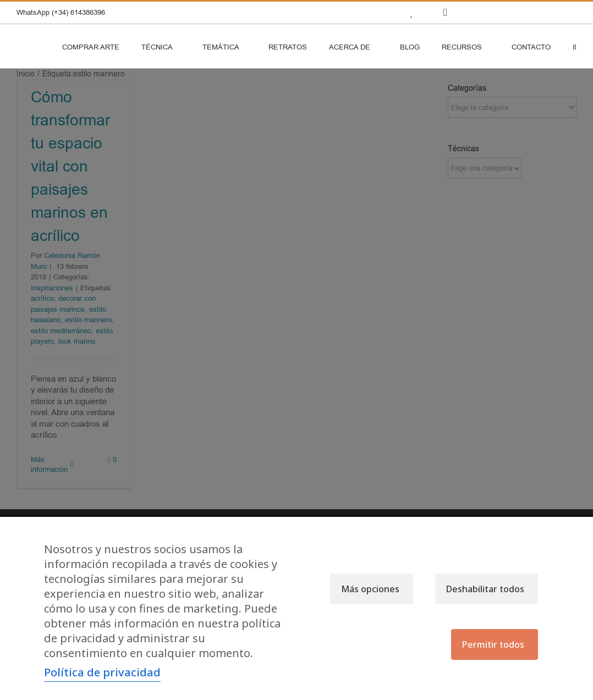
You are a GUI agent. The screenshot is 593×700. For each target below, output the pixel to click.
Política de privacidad (102, 672)
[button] (575, 46)
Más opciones (370, 589)
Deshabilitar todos (485, 589)
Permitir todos (493, 644)
